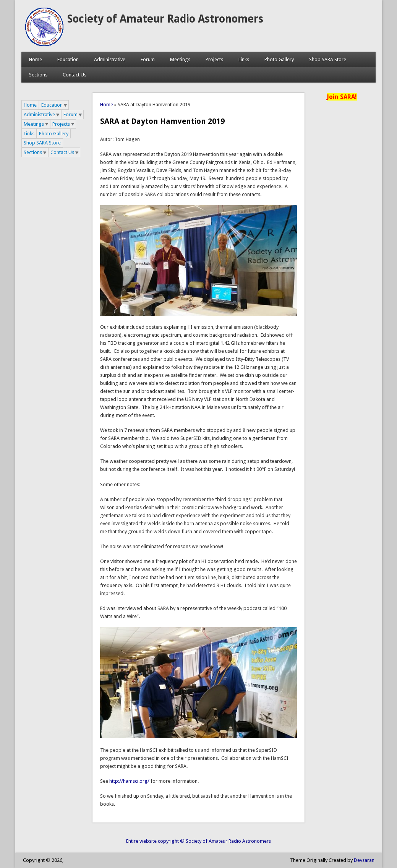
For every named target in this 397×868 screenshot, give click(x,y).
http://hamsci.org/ (129, 781)
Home (36, 59)
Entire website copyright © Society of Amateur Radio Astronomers (198, 841)
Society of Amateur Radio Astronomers (165, 19)
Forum (148, 59)
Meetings (180, 59)
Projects (214, 59)
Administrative (110, 59)
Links (244, 59)
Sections (38, 75)
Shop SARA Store (328, 59)
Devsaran (364, 860)
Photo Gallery (279, 59)
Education (68, 59)
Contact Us (75, 75)
